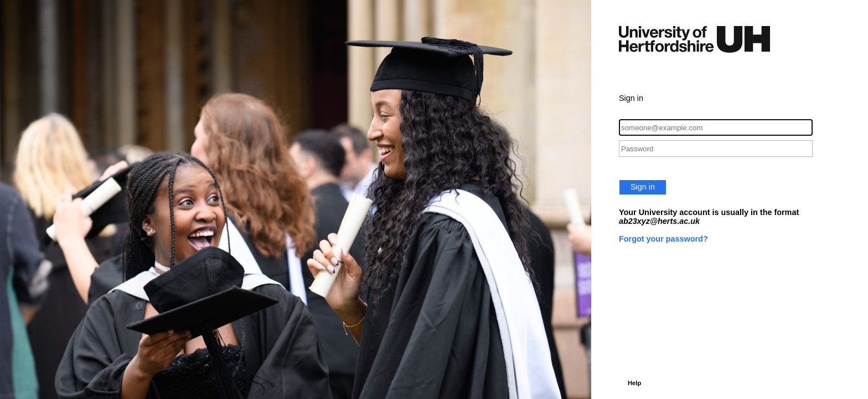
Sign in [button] (643, 187)
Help (634, 383)
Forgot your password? (663, 239)
